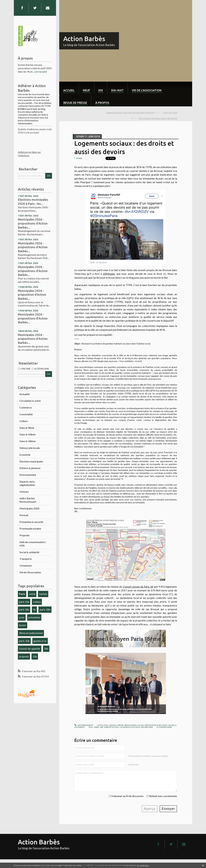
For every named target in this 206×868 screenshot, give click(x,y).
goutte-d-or (40, 641)
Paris (22, 594)
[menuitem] (69, 88)
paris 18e (24, 609)
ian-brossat (147, 727)
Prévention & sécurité (31, 522)
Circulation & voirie (30, 401)
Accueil (69, 90)
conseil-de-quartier (30, 649)
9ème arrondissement (31, 633)
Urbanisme (26, 565)
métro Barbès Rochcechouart (28, 500)
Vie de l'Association (30, 572)
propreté (24, 656)
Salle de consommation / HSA (33, 544)
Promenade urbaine (30, 528)
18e (46, 649)
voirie (32, 594)
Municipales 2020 (29, 508)
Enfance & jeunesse (30, 468)
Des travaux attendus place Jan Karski (158, 118)
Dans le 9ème (27, 428)
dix (101, 90)
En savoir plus (143, 865)
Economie (25, 455)
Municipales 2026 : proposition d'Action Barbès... (32, 295)
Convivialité (26, 414)
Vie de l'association (147, 90)
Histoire (24, 492)
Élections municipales (31, 461)
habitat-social (111, 727)
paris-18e (45, 609)
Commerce (26, 407)
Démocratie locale (30, 448)
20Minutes (109, 274)
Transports (26, 559)
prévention (34, 617)
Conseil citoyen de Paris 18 (138, 587)
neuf (87, 90)
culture (37, 602)
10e (35, 656)
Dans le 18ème (28, 441)
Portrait (24, 515)
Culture (24, 421)
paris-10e (24, 641)
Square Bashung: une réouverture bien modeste (130, 112)
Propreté (24, 535)
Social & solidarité (29, 552)
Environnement (28, 475)
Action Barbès (84, 39)
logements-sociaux (130, 727)
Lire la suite (41, 72)
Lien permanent (84, 725)
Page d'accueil (170, 112)
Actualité (25, 394)
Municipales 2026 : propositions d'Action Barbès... (33, 223)
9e (34, 609)
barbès (43, 594)
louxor (23, 625)
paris (97, 727)
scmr (22, 617)
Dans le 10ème (28, 434)
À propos (102, 103)
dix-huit (117, 90)
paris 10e (24, 602)
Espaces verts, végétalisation (27, 483)
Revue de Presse (75, 103)
